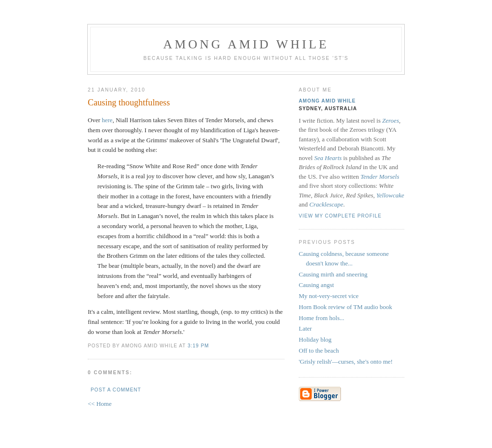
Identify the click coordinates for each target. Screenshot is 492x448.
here (107, 120)
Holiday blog (315, 339)
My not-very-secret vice (329, 296)
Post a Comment (116, 390)
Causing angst (316, 285)
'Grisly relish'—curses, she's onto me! (346, 362)
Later (305, 328)
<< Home (100, 404)
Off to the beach (319, 350)
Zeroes (391, 121)
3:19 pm (198, 346)
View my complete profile (340, 216)
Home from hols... (322, 318)
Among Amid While (246, 44)
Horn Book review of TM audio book (346, 307)
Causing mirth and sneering (333, 274)
